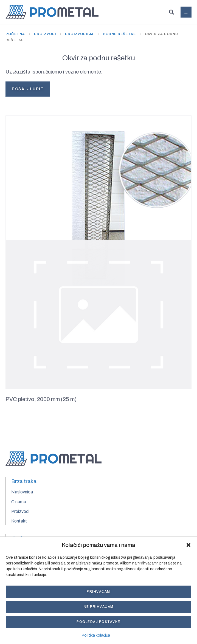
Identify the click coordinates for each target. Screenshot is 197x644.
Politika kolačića (96, 635)
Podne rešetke (119, 34)
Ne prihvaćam (99, 607)
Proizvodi (45, 34)
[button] (188, 545)
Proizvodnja (79, 34)
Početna (15, 34)
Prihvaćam (99, 592)
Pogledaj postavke (99, 622)
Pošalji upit (28, 89)
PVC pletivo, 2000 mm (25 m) (41, 400)
